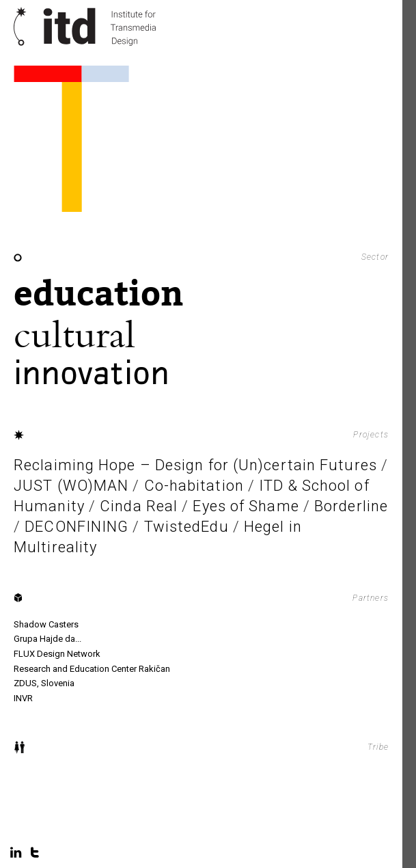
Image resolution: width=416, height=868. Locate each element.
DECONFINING (77, 527)
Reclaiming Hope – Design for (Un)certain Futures (195, 465)
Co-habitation (194, 486)
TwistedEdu (186, 527)
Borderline (351, 506)
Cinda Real (139, 506)
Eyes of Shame (246, 506)
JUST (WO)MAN (71, 486)
